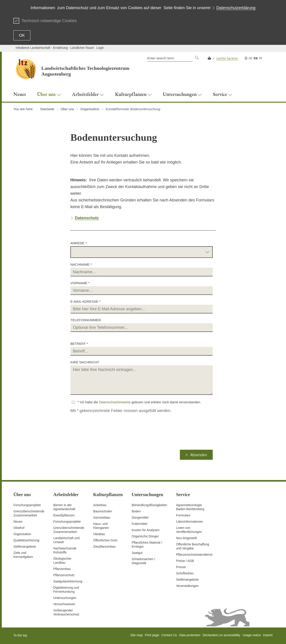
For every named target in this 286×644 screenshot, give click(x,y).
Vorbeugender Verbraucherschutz (66, 612)
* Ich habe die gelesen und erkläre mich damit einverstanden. (139, 402)
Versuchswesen (64, 604)
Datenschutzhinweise (115, 402)
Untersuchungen (65, 598)
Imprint (268, 635)
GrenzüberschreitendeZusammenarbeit (69, 530)
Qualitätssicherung (26, 540)
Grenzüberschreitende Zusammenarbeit (29, 513)
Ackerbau (100, 505)
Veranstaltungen (187, 586)
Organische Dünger (145, 536)
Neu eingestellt (186, 538)
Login (100, 48)
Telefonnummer (86, 320)
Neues (18, 522)
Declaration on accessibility (222, 635)
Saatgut (137, 553)
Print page (152, 635)
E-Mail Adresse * (85, 301)
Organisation (22, 534)
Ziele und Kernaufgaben (23, 555)
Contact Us (169, 635)
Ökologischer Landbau (63, 561)
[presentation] (107, 441)
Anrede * (79, 243)
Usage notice (252, 635)
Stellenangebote (25, 547)
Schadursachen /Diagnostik (143, 561)
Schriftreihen (185, 573)
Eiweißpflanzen (64, 515)
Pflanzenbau (62, 569)
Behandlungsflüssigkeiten (149, 505)
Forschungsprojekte (27, 505)
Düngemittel (140, 518)
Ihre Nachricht (85, 362)
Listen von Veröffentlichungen (189, 530)
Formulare (183, 515)
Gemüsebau (102, 518)
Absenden (199, 455)
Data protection (190, 635)
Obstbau (99, 534)
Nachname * (81, 264)
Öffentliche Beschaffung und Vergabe (193, 546)
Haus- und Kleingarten (101, 526)
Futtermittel (139, 524)
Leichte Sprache (227, 58)
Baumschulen (103, 511)
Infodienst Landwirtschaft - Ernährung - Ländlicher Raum (55, 48)
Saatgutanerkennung (68, 581)
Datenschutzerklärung (236, 8)
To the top (20, 635)
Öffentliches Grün (105, 540)
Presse (181, 567)
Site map (136, 635)
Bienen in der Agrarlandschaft (64, 507)
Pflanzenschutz (64, 575)
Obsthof (19, 528)
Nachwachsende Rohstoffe (65, 550)
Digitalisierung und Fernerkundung (66, 590)
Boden (136, 511)
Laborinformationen (190, 522)
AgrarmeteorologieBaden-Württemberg (190, 507)
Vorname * (80, 283)
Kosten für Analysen (146, 530)
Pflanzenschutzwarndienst (194, 555)
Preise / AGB (185, 561)
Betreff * (79, 344)
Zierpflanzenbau (104, 547)
